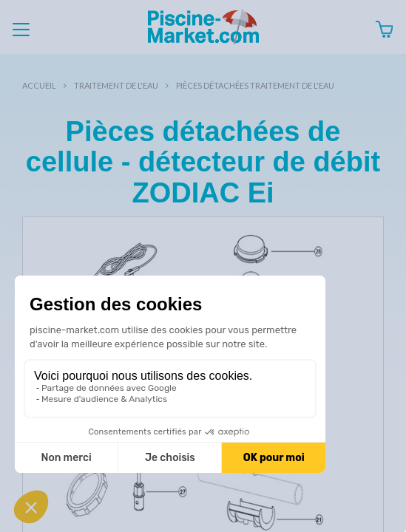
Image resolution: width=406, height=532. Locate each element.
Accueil (39, 85)
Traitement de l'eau (116, 85)
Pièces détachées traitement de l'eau (255, 85)
